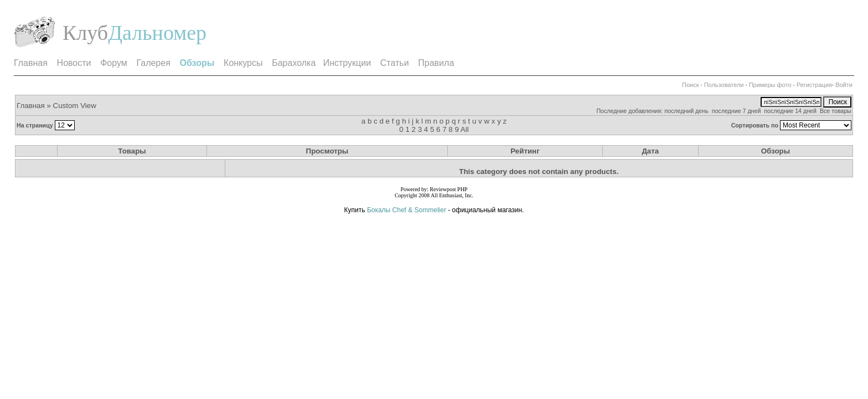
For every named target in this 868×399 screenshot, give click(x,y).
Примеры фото (770, 85)
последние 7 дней (737, 111)
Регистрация (814, 85)
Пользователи (724, 85)
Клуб (85, 33)
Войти (844, 85)
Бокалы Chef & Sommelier (407, 210)
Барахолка (294, 63)
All (465, 129)
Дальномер (157, 33)
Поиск (690, 85)
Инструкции (347, 63)
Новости (74, 63)
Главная (31, 63)
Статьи (395, 63)
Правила (436, 63)
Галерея (153, 63)
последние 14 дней (790, 111)
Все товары (836, 111)
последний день (686, 111)
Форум (114, 63)
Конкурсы (243, 63)
